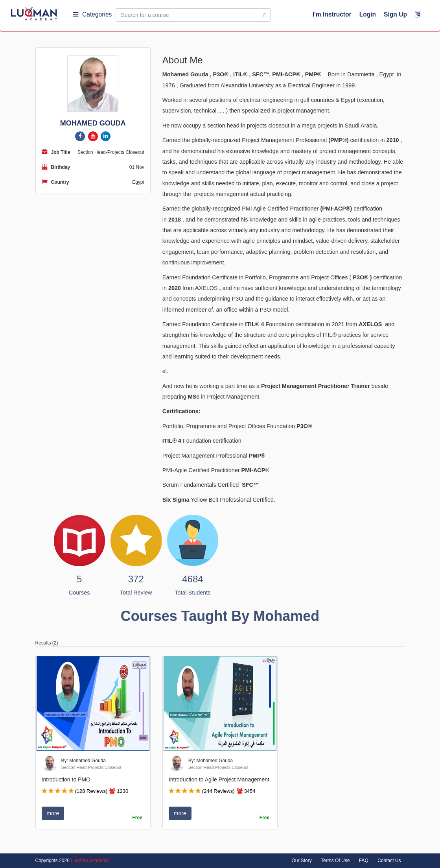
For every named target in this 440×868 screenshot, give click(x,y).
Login (368, 14)
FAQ (364, 861)
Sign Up (395, 14)
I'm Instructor (332, 14)
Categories (92, 14)
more (53, 813)
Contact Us (389, 861)
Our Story (301, 861)
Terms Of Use (335, 861)
